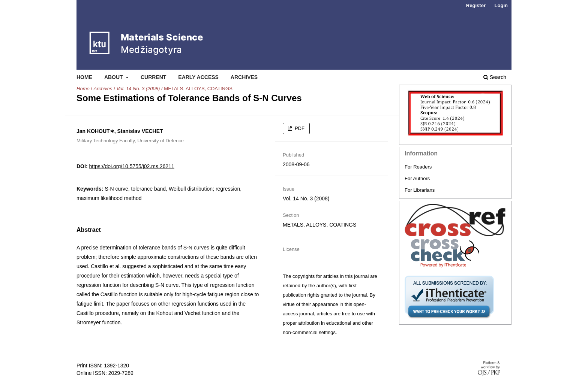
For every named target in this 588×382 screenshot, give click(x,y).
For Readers (418, 167)
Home (84, 77)
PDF (299, 128)
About (114, 77)
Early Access (198, 77)
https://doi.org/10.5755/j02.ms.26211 (131, 166)
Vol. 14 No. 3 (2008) (138, 89)
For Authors (417, 178)
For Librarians (420, 190)
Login (501, 5)
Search (495, 77)
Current (153, 77)
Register (476, 5)
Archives (244, 77)
